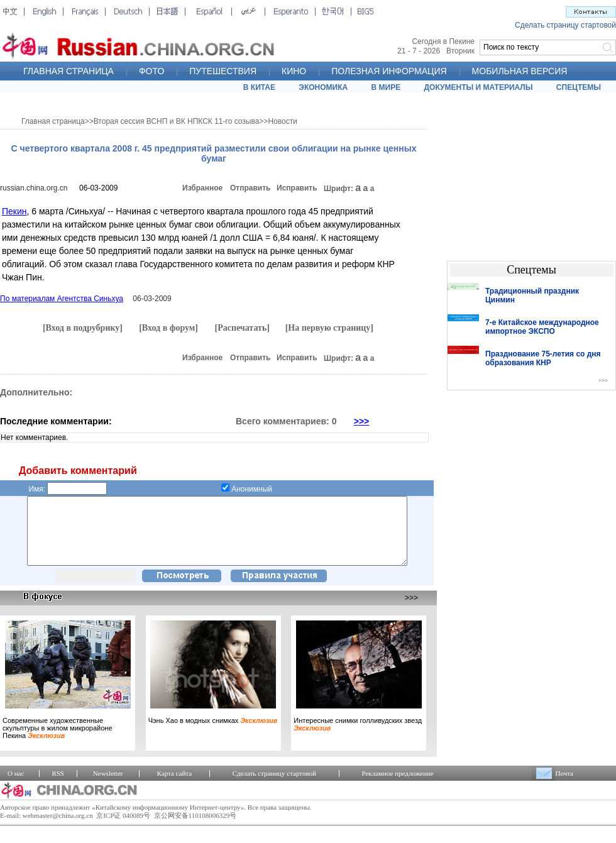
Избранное (202, 188)
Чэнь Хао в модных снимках (213, 734)
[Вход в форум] (168, 328)
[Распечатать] (242, 328)
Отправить (250, 188)
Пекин (14, 211)
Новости (282, 121)
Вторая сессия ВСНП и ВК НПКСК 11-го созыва (177, 121)
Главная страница (53, 121)
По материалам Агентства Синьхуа (62, 299)
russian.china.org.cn (34, 188)
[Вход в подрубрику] (83, 328)
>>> (362, 421)
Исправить (297, 188)
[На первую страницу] (329, 328)
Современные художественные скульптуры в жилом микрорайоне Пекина (58, 741)
